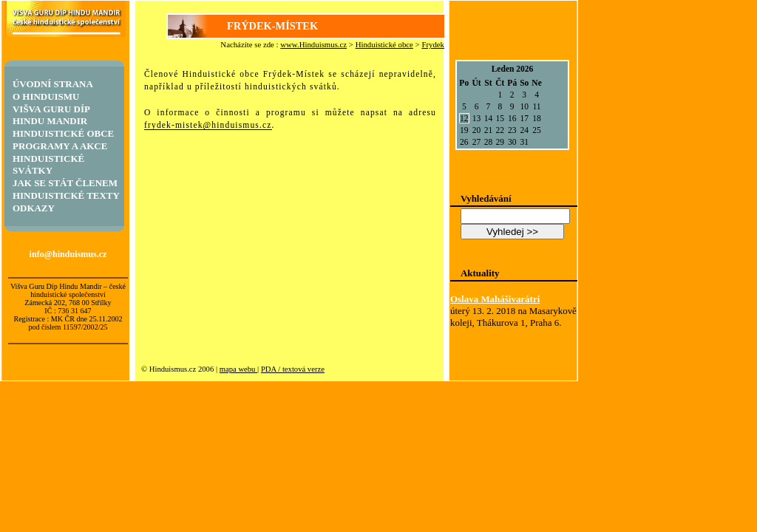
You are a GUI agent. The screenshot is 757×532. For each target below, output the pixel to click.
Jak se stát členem (65, 183)
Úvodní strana (53, 84)
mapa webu (238, 369)
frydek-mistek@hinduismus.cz (208, 125)
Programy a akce (60, 146)
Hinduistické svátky (48, 164)
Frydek (433, 44)
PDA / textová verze (293, 369)
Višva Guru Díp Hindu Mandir (51, 115)
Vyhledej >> (512, 232)
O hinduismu (46, 96)
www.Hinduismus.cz (313, 44)
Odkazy (34, 208)
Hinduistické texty (66, 195)
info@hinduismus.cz (68, 254)
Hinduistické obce (384, 44)
